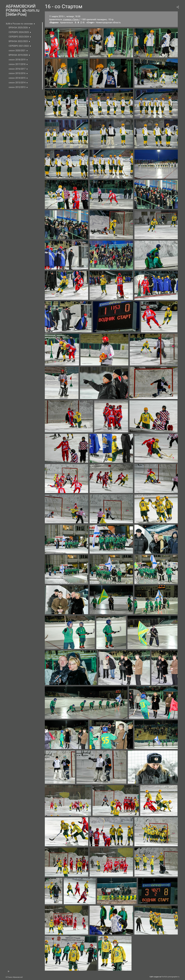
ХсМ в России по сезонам (19, 24)
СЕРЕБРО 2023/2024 (19, 37)
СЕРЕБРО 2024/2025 (19, 32)
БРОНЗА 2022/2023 (18, 41)
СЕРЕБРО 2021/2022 (19, 46)
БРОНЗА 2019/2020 (18, 55)
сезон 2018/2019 (17, 60)
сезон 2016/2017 (17, 69)
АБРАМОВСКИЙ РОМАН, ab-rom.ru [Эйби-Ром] (23, 10)
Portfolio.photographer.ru (170, 977)
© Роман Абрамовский (14, 977)
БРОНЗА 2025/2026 (18, 28)
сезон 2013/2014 (17, 83)
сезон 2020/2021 (17, 51)
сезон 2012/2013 (17, 87)
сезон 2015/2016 (17, 73)
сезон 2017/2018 (17, 64)
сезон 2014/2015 (17, 78)
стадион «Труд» (71, 19)
